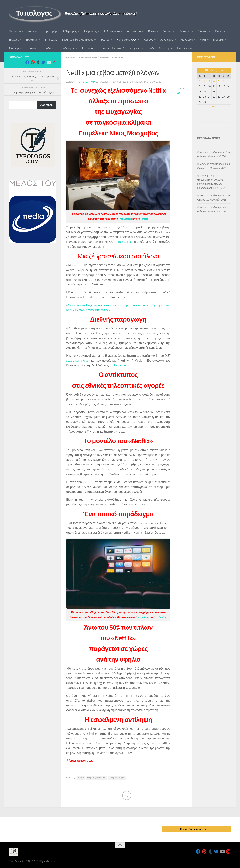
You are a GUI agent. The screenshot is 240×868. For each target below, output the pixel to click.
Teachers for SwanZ (113, 48)
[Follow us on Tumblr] (38, 62)
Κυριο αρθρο (51, 31)
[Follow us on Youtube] (49, 62)
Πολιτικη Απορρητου (160, 48)
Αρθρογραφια (112, 31)
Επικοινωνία (185, 48)
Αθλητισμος (70, 31)
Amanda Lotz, (125, 242)
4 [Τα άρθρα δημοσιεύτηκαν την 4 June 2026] (214, 81)
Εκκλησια (221, 31)
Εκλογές (14, 40)
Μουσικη (218, 40)
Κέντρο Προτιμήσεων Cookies (196, 829)
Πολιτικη (49, 48)
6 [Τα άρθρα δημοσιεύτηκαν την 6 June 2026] (224, 81)
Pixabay (145, 219)
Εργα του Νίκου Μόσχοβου (77, 40)
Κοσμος (148, 40)
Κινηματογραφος (127, 40)
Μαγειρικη (187, 40)
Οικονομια (15, 48)
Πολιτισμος (68, 48)
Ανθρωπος (90, 31)
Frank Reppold (125, 219)
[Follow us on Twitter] (43, 62)
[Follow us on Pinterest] (33, 62)
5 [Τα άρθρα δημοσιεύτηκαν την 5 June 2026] (219, 81)
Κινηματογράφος (117, 777)
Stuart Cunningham (79, 360)
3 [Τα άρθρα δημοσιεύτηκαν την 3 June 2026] (209, 81)
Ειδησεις (203, 31)
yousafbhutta (144, 617)
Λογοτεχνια (167, 40)
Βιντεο (152, 31)
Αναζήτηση (46, 105)
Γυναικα (167, 31)
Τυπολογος (34, 13)
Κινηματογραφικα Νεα (82, 57)
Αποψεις (33, 31)
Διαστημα (185, 31)
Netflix (81, 777)
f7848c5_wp (88, 82)
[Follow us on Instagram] (54, 62)
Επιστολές (51, 40)
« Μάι (213, 107)
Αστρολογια (134, 31)
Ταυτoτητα (15, 31)
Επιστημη (32, 40)
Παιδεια (33, 48)
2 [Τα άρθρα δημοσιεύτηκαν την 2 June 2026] (204, 81)
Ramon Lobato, (123, 365)
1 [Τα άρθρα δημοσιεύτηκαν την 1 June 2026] (200, 81)
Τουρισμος (88, 48)
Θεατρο (105, 40)
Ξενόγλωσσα (136, 48)
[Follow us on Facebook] (27, 62)
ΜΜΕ (203, 40)
